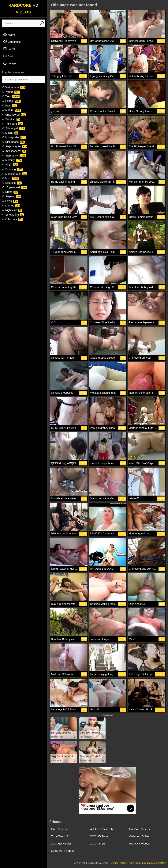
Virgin (10, 165)
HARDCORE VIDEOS (23, 9)
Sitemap (114, 863)
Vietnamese (14, 87)
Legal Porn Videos (63, 851)
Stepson (11, 196)
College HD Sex (139, 836)
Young (11, 92)
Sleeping (12, 183)
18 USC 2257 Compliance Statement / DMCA (143, 863)
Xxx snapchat (14, 151)
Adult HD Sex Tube (102, 829)
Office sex (13, 219)
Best (8, 56)
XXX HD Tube (99, 836)
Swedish (11, 119)
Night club (12, 210)
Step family (14, 156)
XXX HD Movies (62, 843)
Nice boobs (13, 142)
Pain (9, 106)
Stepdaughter (15, 146)
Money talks (14, 137)
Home (9, 34)
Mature (11, 110)
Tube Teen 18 (60, 836)
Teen (11, 96)
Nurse (10, 192)
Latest (9, 49)
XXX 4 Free (98, 843)
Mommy (12, 160)
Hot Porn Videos (139, 829)
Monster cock (15, 174)
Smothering (13, 215)
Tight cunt (12, 124)
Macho (10, 133)
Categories (12, 42)
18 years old (15, 187)
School (11, 101)
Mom (10, 178)
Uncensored (14, 115)
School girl (13, 128)
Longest (10, 63)
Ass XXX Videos (139, 843)
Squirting (13, 169)
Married (11, 206)
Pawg (10, 201)
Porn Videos (59, 829)
